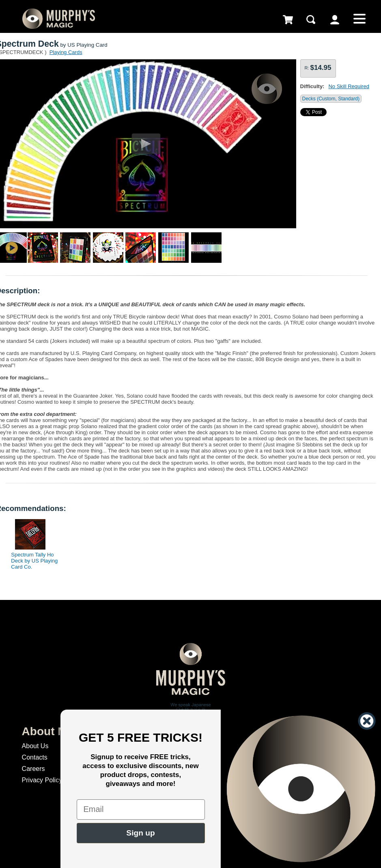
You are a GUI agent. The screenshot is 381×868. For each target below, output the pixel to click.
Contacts (35, 757)
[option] (31, 542)
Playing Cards (66, 52)
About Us (35, 746)
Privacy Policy (42, 780)
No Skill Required (349, 86)
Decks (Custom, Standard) (331, 99)
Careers (33, 769)
